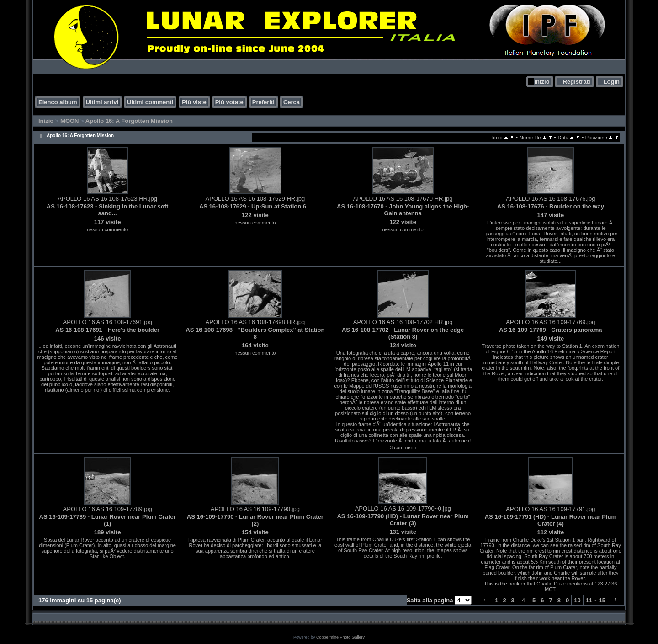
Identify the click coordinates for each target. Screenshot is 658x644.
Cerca (292, 102)
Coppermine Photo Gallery (340, 637)
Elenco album (58, 102)
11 (589, 600)
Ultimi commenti (150, 102)
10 (577, 600)
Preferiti (263, 102)
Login (612, 82)
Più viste (194, 102)
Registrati (577, 82)
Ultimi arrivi (102, 102)
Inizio (542, 82)
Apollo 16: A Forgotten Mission (129, 121)
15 (602, 600)
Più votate (229, 102)
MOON (69, 121)
